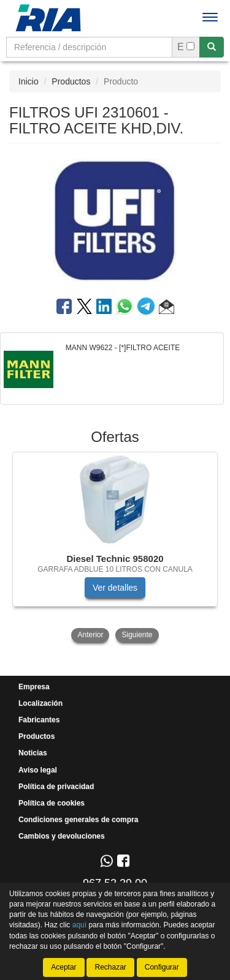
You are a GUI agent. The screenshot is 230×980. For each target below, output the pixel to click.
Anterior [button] (90, 635)
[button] (167, 309)
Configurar (162, 967)
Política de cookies (52, 803)
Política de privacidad (56, 787)
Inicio (29, 81)
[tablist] (115, 548)
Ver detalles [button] (115, 588)
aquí (79, 925)
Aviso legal (38, 770)
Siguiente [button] (137, 635)
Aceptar (63, 967)
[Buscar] (212, 47)
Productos (71, 81)
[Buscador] (89, 47)
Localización (40, 703)
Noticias (33, 753)
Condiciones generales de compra (78, 820)
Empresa (34, 687)
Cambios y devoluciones (62, 836)
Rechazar (110, 967)
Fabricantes (39, 720)
